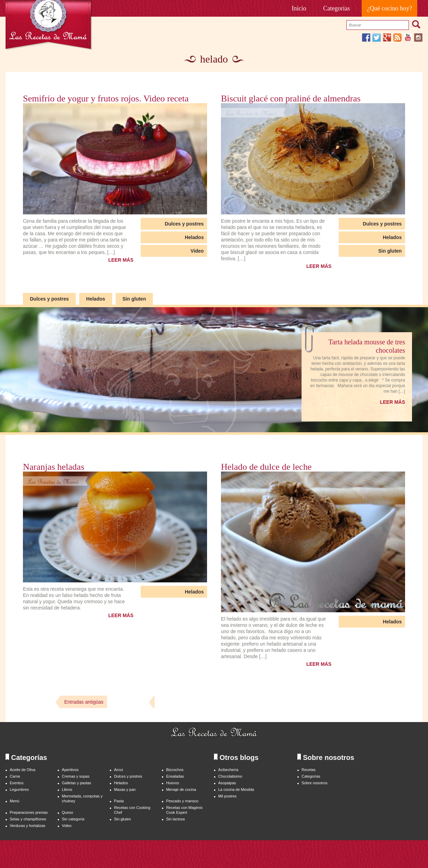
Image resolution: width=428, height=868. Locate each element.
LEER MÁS (121, 260)
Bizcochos (175, 770)
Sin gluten (390, 251)
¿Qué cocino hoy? (389, 8)
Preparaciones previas (29, 812)
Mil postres (227, 796)
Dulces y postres (184, 224)
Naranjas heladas (54, 467)
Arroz (118, 770)
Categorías (336, 8)
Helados (194, 237)
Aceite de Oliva (23, 770)
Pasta (119, 801)
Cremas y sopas (76, 776)
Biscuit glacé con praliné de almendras (291, 99)
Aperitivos (70, 770)
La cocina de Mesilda (236, 789)
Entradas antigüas (84, 702)
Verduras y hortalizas (28, 826)
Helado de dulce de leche (266, 467)
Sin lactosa (175, 819)
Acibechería (228, 770)
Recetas (308, 770)
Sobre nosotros (315, 783)
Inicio (299, 8)
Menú (14, 801)
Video (197, 251)
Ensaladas (175, 776)
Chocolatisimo (230, 776)
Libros (67, 789)
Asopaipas (227, 783)
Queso (67, 812)
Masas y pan (125, 789)
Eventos (17, 783)
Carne (15, 776)
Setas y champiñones (28, 819)
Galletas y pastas (76, 783)
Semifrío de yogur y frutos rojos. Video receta (106, 99)
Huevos (172, 783)
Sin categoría (73, 819)
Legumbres (19, 789)
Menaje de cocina (181, 789)
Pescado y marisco (182, 801)
